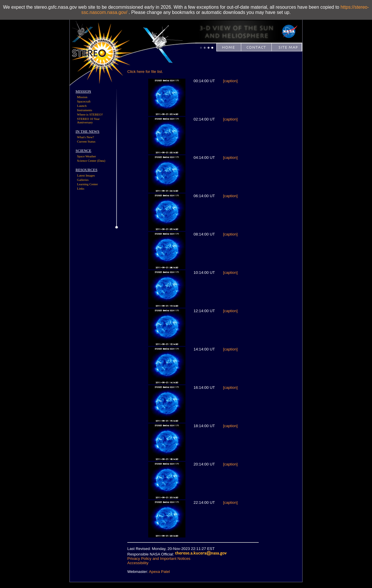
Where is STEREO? (90, 114)
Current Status (86, 141)
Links (81, 188)
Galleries (83, 180)
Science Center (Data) (91, 161)
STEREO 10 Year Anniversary (88, 121)
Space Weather (86, 156)
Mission (82, 97)
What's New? (86, 137)
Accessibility (138, 563)
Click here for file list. (145, 72)
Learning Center (87, 184)
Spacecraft (84, 101)
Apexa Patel (160, 572)
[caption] (230, 81)
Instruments (85, 110)
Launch (82, 106)
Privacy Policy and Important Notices (159, 559)
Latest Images (86, 175)
